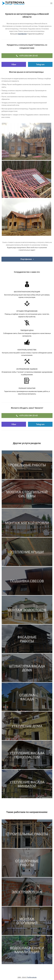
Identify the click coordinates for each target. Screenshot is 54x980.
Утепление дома (27, 726)
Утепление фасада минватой (27, 784)
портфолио (22, 34)
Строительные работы (27, 834)
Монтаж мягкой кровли (27, 523)
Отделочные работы (27, 863)
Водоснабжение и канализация (27, 950)
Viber (14, 64)
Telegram (40, 64)
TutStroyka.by (32, 977)
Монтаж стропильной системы (27, 494)
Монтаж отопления (27, 921)
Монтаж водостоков (27, 610)
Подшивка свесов (27, 581)
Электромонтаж (27, 892)
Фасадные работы (27, 639)
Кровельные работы (27, 465)
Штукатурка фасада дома (27, 668)
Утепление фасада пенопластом (27, 755)
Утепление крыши (27, 552)
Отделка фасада (27, 697)
